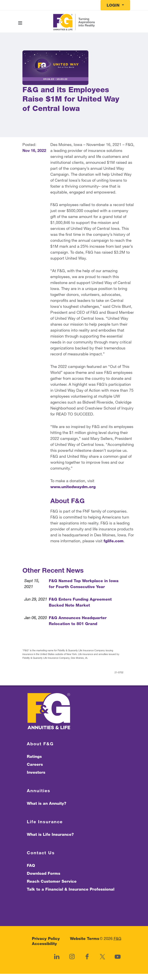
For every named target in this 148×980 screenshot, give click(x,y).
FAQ (31, 865)
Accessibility (44, 944)
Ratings (34, 756)
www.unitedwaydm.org (73, 487)
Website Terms (85, 938)
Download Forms (44, 873)
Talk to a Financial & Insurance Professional (71, 889)
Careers (35, 764)
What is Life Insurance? (50, 834)
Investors (36, 772)
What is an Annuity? (47, 803)
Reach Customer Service (52, 881)
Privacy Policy (46, 938)
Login (114, 5)
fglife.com (114, 541)
